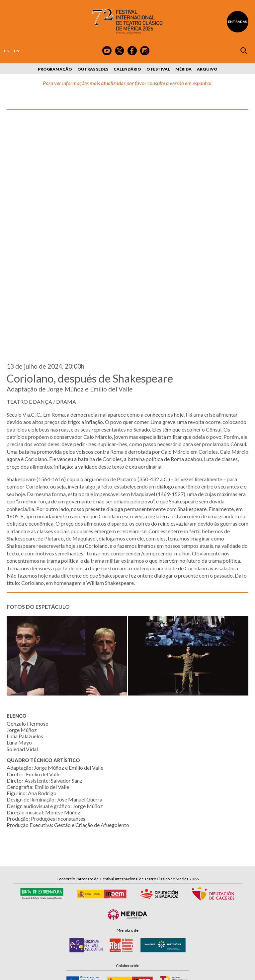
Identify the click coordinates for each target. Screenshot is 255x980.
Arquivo (207, 69)
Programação (55, 69)
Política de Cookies (143, 971)
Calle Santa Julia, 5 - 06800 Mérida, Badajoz (128, 889)
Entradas (238, 22)
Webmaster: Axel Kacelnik (225, 971)
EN (17, 51)
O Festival (158, 69)
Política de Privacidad (105, 971)
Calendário (127, 69)
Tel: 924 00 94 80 (98, 895)
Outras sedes (93, 69)
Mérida (183, 69)
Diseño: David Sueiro (181, 971)
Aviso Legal (73, 971)
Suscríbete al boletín (133, 919)
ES (6, 51)
